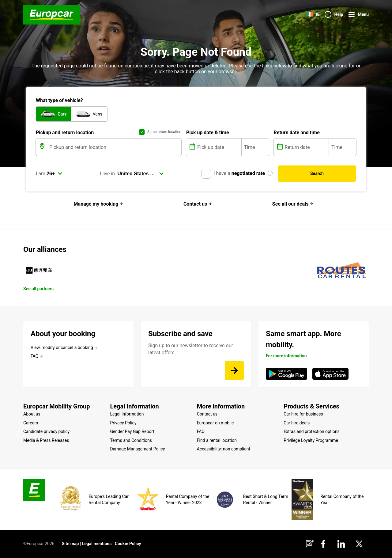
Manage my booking (99, 204)
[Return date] (306, 147)
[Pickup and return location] (115, 147)
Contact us (198, 204)
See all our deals (293, 204)
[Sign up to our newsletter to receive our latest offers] (234, 370)
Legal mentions (97, 544)
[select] (55, 174)
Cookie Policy (128, 544)
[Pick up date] (219, 147)
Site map (70, 544)
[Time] (255, 147)
